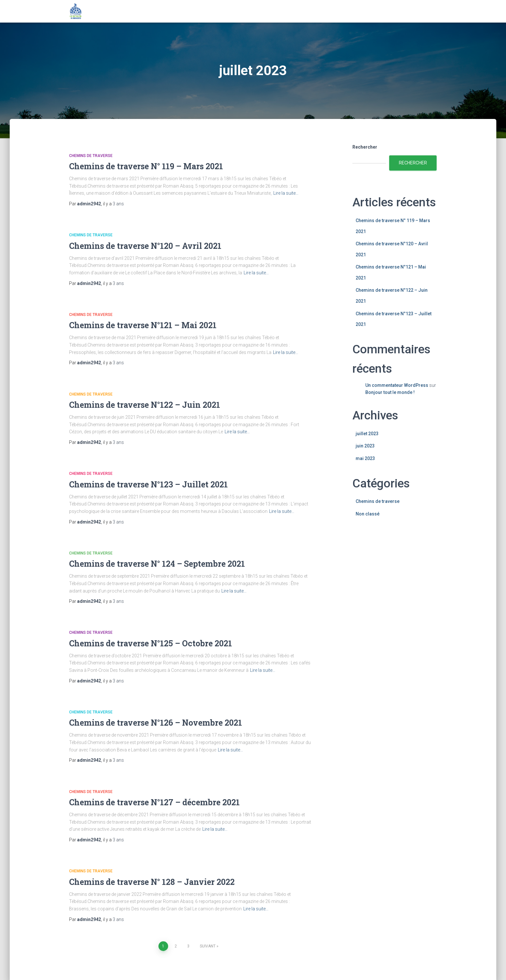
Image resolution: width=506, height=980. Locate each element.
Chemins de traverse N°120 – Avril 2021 (145, 246)
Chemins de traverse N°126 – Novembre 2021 (156, 723)
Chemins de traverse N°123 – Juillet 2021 (148, 484)
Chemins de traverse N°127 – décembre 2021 (154, 802)
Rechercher (365, 147)
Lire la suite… (286, 193)
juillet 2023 (367, 434)
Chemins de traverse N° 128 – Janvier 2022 (152, 882)
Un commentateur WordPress (397, 385)
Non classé (368, 514)
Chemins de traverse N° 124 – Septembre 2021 (157, 564)
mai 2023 (365, 458)
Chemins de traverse (91, 156)
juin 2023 (365, 446)
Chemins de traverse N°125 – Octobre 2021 (151, 643)
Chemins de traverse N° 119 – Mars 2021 (146, 166)
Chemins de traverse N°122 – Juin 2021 (145, 405)
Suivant (208, 946)
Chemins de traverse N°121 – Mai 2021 (143, 325)
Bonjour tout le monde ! (390, 392)
